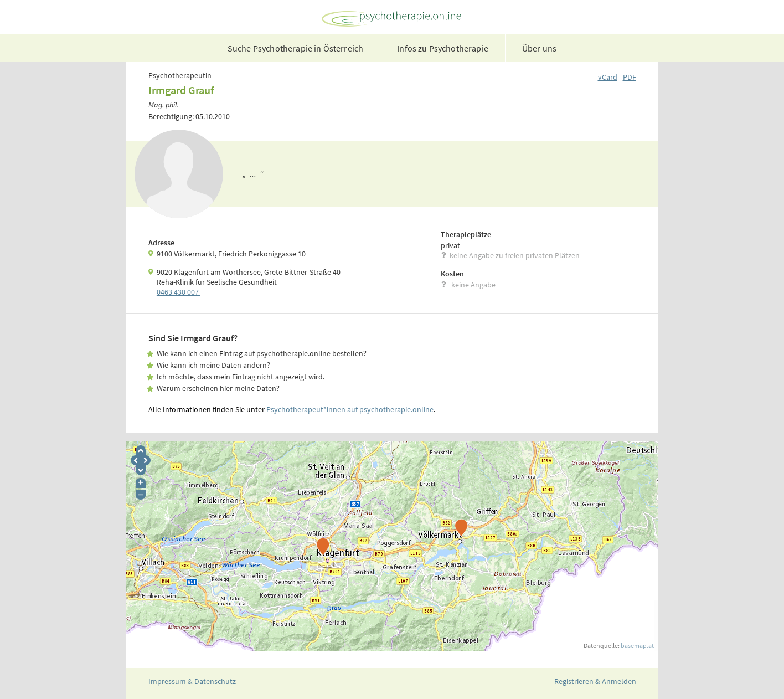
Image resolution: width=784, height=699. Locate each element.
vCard (608, 77)
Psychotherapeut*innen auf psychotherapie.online (350, 409)
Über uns (539, 48)
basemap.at (637, 646)
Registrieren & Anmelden (595, 681)
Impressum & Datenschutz (192, 681)
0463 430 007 (179, 292)
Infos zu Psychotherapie (443, 48)
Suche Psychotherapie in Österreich (295, 48)
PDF (630, 77)
